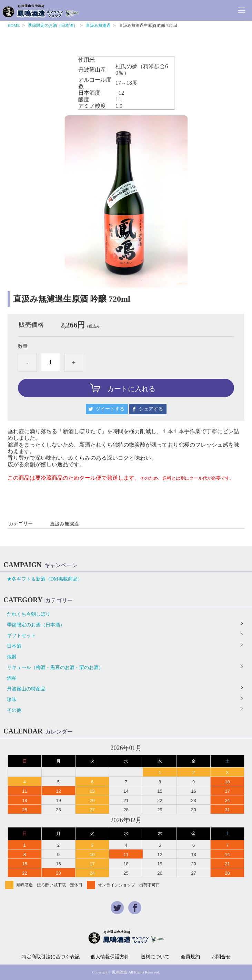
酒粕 (12, 678)
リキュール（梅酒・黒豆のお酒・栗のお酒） (55, 668)
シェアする (151, 409)
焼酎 (12, 657)
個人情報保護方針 (110, 957)
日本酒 (14, 646)
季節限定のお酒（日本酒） (53, 25)
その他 (14, 710)
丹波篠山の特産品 (26, 689)
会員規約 (190, 957)
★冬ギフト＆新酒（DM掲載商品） (45, 579)
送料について (155, 957)
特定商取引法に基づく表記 (51, 957)
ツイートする (110, 409)
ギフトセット (21, 635)
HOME (14, 25)
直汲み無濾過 (98, 25)
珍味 (12, 700)
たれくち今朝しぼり (29, 614)
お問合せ (221, 957)
